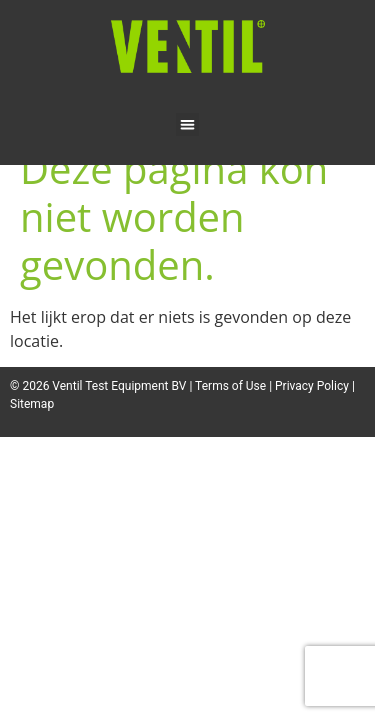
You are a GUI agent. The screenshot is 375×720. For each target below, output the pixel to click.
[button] (187, 124)
